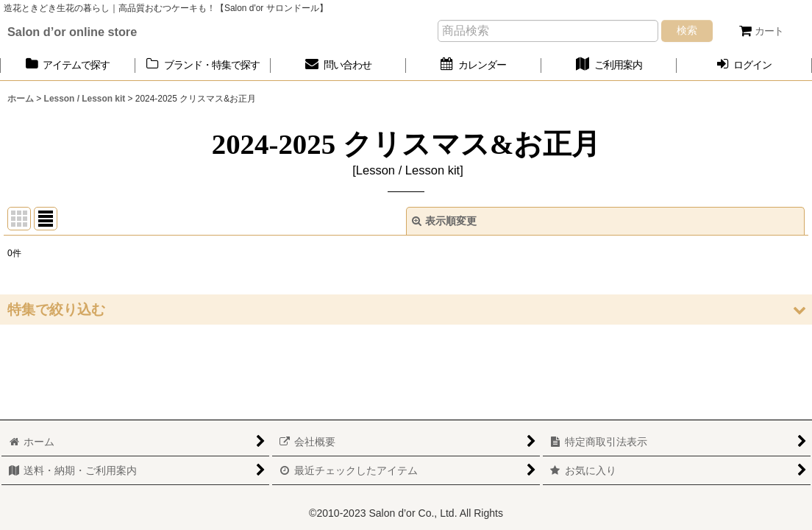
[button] (406, 310)
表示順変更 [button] (444, 221)
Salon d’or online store (72, 32)
